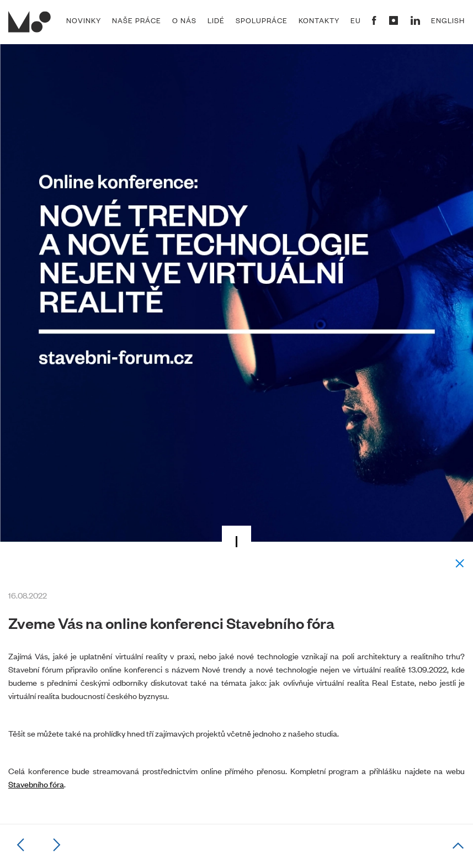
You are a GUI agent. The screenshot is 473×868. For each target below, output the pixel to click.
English (448, 20)
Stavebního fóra (36, 784)
